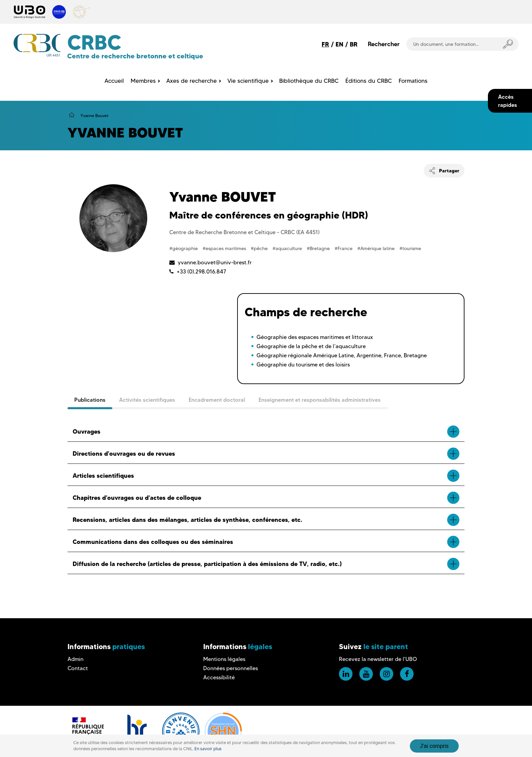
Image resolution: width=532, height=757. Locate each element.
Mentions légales (224, 659)
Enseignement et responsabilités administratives (320, 400)
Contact (78, 668)
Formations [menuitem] (413, 81)
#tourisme (410, 248)
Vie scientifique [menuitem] (248, 81)
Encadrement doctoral (217, 400)
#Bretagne (319, 248)
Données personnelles (231, 668)
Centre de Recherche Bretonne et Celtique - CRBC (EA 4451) (244, 232)
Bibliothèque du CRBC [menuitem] (309, 81)
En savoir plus (208, 749)
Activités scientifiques (147, 400)
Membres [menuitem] (143, 81)
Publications (90, 400)
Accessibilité (219, 677)
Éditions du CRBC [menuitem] (369, 81)
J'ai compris (434, 746)
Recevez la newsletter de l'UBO (378, 659)
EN (339, 44)
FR (325, 44)
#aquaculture (288, 248)
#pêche (260, 248)
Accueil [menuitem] (114, 81)
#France (344, 248)
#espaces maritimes (225, 248)
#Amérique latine (377, 248)
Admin (75, 659)
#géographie (184, 248)
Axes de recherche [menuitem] (192, 81)
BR (354, 44)
